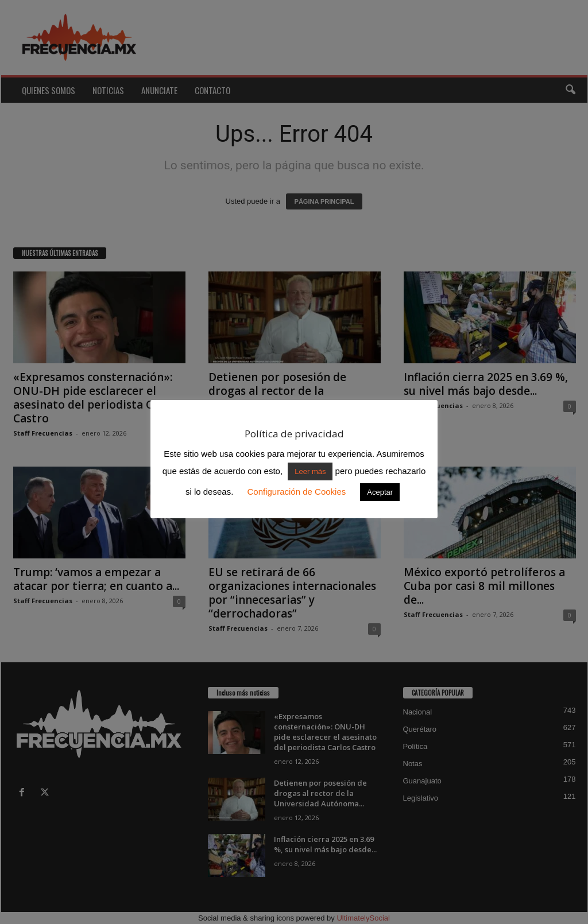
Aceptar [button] (380, 492)
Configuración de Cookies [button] (296, 492)
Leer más (310, 471)
